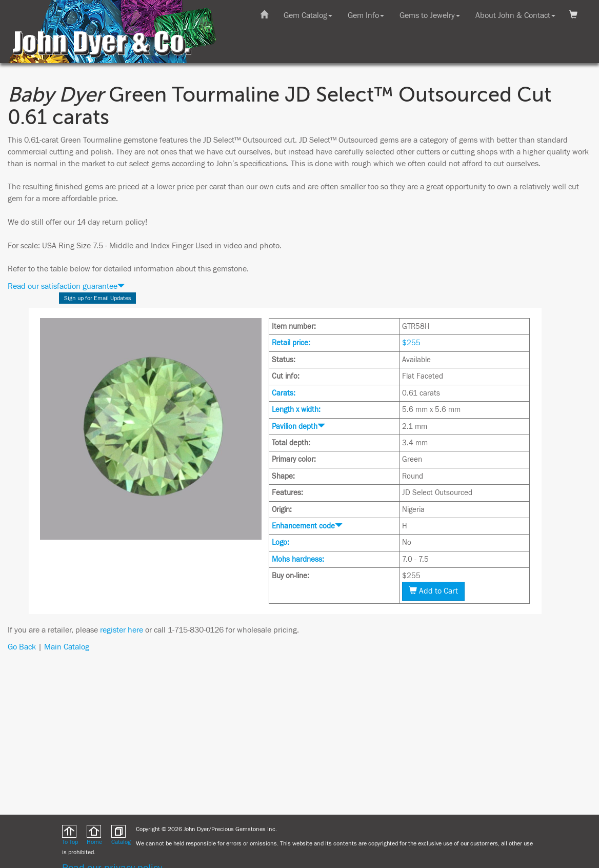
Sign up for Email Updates (98, 298)
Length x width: (296, 410)
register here (122, 630)
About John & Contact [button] (515, 15)
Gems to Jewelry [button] (430, 15)
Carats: (284, 393)
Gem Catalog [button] (308, 15)
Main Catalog (67, 647)
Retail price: (291, 343)
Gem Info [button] (366, 15)
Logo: (281, 542)
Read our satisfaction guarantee (66, 286)
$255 (411, 343)
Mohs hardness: (298, 559)
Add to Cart (433, 591)
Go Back (22, 647)
